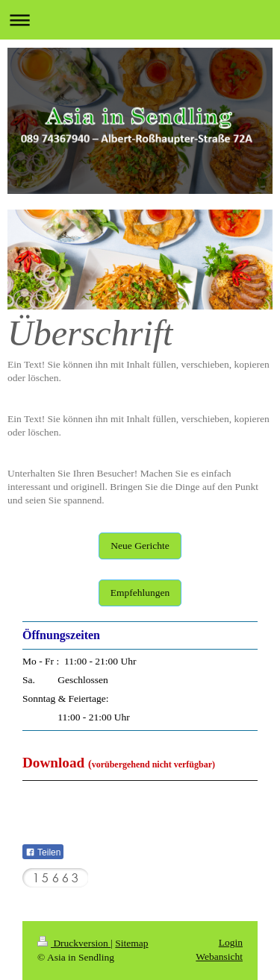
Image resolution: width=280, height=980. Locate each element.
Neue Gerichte (140, 546)
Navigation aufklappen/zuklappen (140, 20)
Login (231, 942)
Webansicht (219, 957)
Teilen (43, 852)
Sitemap (131, 943)
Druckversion (74, 943)
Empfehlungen (140, 593)
